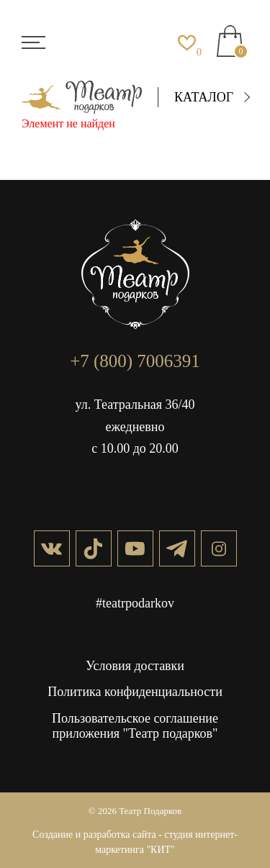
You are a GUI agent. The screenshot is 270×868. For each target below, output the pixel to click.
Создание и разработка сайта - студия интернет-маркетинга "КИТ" (135, 842)
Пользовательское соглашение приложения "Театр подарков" (135, 726)
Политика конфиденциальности (135, 692)
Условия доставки (135, 666)
